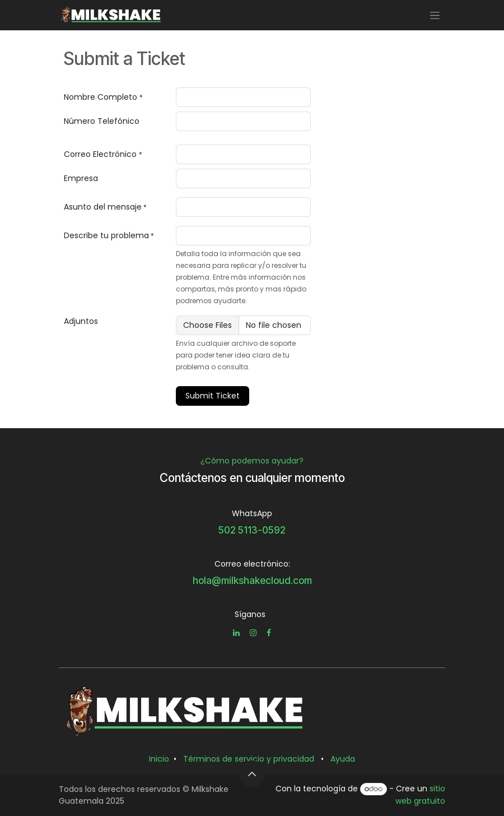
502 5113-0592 (252, 530)
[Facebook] (269, 633)
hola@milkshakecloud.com (252, 580)
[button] (252, 774)
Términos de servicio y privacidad (249, 759)
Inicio (159, 759)
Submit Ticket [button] (213, 396)
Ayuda (343, 759)
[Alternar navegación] (435, 15)
